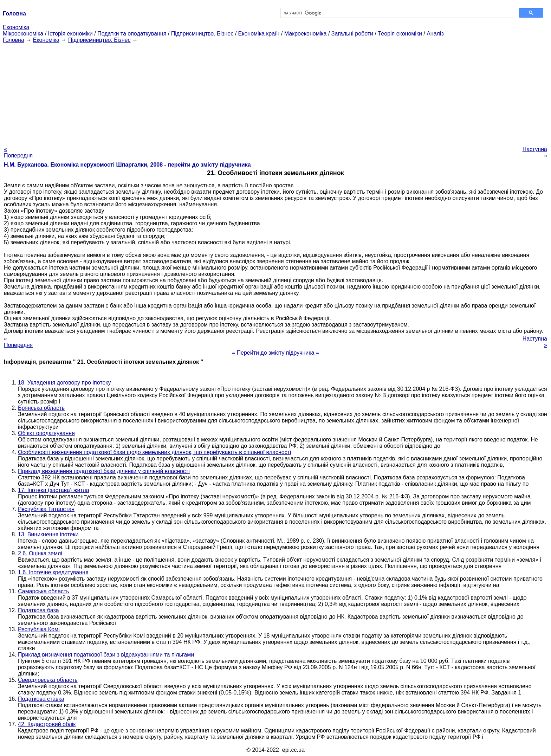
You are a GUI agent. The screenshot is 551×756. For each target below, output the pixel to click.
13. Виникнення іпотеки (48, 534)
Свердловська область (48, 680)
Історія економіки (70, 34)
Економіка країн (259, 34)
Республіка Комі (39, 629)
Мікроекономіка (23, 34)
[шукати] (397, 13)
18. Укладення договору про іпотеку (64, 383)
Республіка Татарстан (46, 509)
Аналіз (435, 34)
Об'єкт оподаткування (46, 433)
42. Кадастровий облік (47, 724)
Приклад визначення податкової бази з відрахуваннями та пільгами (106, 655)
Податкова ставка (41, 699)
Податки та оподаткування (132, 34)
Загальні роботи (352, 34)
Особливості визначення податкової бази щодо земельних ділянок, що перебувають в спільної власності (155, 452)
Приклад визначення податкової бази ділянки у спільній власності (104, 471)
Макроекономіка (306, 34)
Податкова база (38, 610)
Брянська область (41, 408)
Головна (14, 40)
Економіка (16, 27)
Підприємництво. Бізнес (202, 34)
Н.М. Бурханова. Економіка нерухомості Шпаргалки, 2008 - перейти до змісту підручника (127, 165)
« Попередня (18, 152)
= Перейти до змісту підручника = (276, 353)
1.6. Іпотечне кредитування (53, 572)
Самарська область (44, 591)
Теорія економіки (400, 34)
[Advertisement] (275, 92)
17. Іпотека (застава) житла (54, 490)
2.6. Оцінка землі (40, 553)
